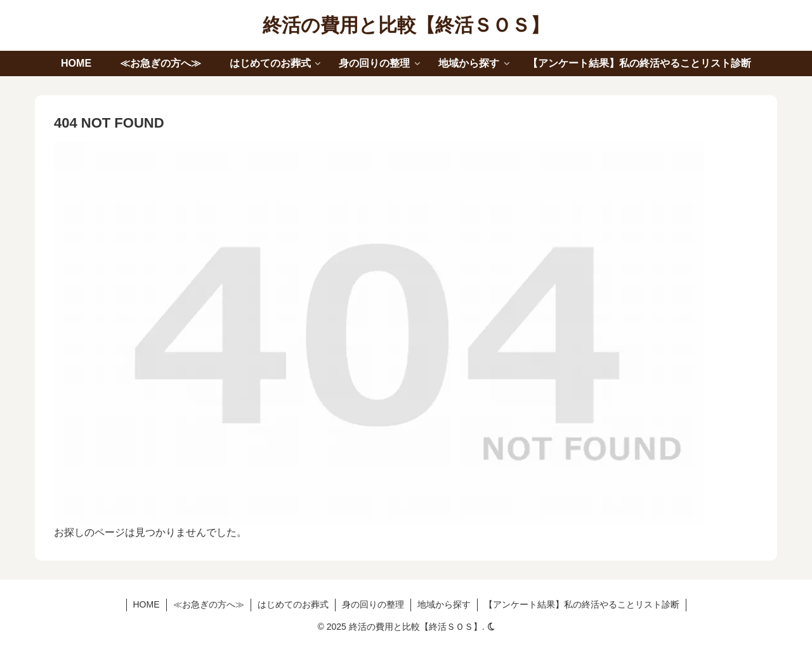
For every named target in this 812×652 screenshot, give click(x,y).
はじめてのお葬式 (293, 604)
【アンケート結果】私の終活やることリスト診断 (582, 604)
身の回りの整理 (373, 604)
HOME (147, 604)
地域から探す (444, 604)
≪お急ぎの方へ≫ (209, 604)
